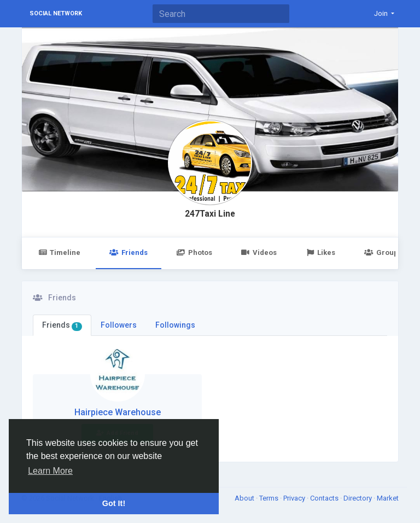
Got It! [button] (114, 503)
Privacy (295, 498)
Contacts (325, 498)
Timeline (59, 252)
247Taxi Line (210, 214)
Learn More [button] (50, 471)
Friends (128, 252)
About (245, 498)
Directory (358, 498)
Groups (383, 252)
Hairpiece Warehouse (118, 412)
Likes (320, 252)
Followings (175, 325)
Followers (119, 325)
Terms (270, 498)
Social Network (56, 13)
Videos (259, 252)
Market (388, 498)
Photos (194, 252)
